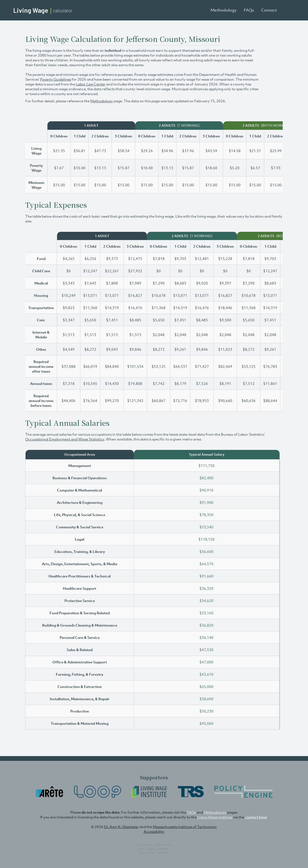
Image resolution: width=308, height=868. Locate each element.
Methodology (224, 10)
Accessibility (154, 831)
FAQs (249, 10)
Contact (269, 10)
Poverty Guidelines (56, 79)
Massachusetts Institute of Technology (185, 827)
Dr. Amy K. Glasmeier (121, 827)
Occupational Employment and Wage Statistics (65, 439)
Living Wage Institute (215, 817)
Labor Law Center (91, 84)
